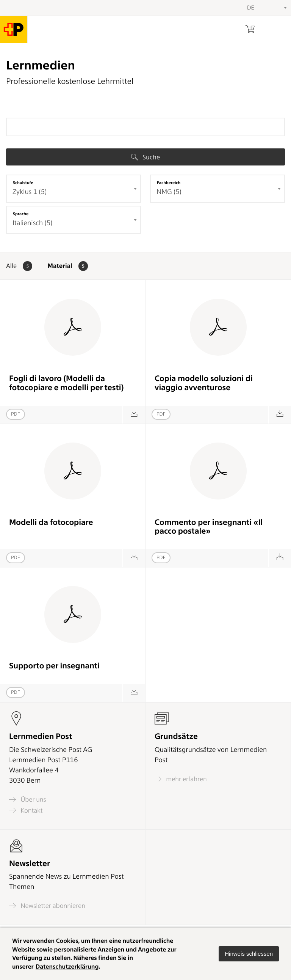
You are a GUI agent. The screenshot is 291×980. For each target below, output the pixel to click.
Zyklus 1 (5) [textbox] (30, 192)
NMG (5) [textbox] (169, 192)
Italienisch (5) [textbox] (32, 223)
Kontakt (26, 810)
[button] (249, 954)
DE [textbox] (251, 8)
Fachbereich (169, 183)
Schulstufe (23, 183)
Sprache (21, 214)
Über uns (28, 800)
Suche (145, 157)
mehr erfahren (181, 779)
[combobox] (74, 189)
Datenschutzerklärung (67, 967)
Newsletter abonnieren (47, 906)
